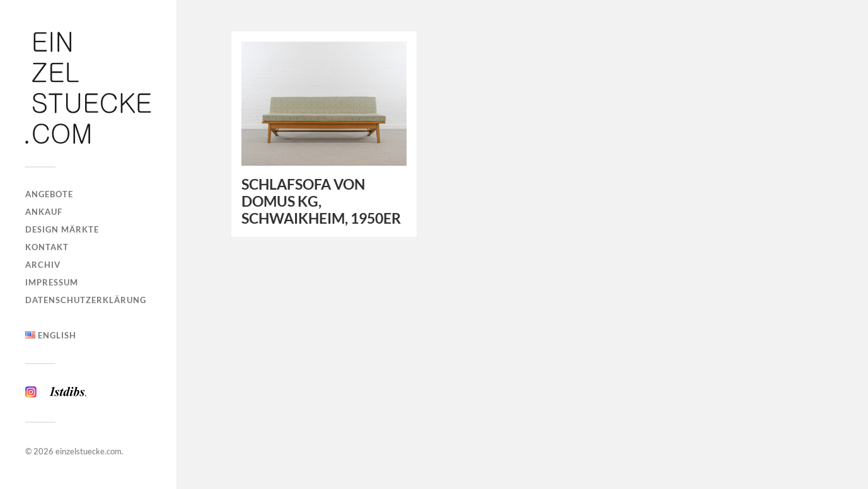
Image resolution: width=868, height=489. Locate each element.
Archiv (43, 265)
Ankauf (44, 212)
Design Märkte (62, 229)
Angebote (49, 194)
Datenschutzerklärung (86, 300)
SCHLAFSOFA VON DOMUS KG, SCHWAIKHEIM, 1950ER (321, 201)
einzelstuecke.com (89, 451)
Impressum (52, 282)
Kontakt (47, 247)
